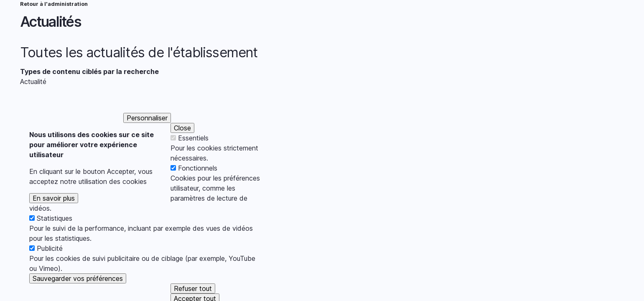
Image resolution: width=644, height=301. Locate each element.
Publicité (50, 260)
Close (182, 140)
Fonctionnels (198, 180)
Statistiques (55, 230)
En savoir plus (54, 210)
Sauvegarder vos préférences (78, 290)
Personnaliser (147, 130)
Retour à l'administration (54, 4)
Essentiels (193, 150)
